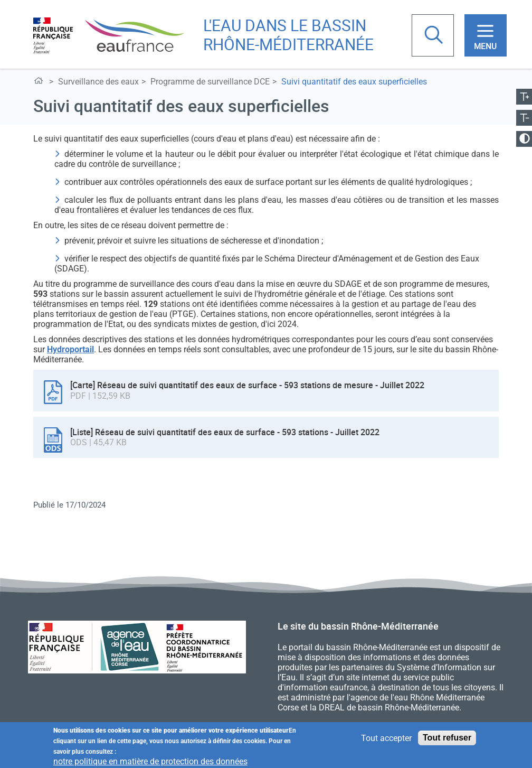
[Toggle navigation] (486, 35)
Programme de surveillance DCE (210, 82)
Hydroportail (70, 349)
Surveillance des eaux (98, 82)
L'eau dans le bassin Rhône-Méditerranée (40, 83)
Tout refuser (447, 740)
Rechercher (435, 36)
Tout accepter (386, 740)
